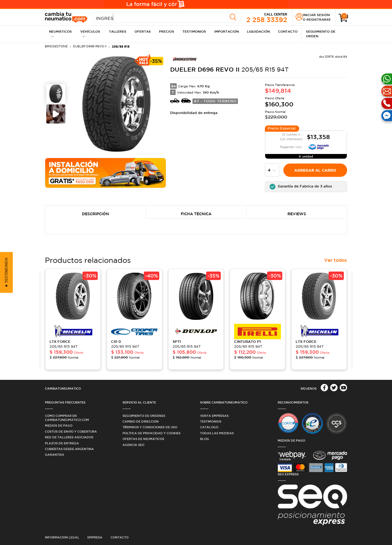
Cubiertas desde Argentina (69, 449)
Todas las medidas (217, 433)
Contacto (288, 31)
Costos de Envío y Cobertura (71, 431)
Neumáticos (60, 34)
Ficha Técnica (196, 214)
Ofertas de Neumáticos (143, 439)
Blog (205, 439)
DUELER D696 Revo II (90, 46)
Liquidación (258, 31)
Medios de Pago (59, 425)
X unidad (306, 156)
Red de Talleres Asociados (69, 437)
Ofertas (143, 31)
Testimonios (194, 31)
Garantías (54, 455)
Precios (167, 31)
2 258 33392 (267, 17)
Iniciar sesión (316, 15)
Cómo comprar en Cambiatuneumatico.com (67, 418)
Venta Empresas (214, 416)
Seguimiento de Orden (321, 34)
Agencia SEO (133, 445)
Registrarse (319, 19)
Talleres (118, 31)
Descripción (95, 214)
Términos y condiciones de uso (150, 427)
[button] (306, 187)
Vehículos (90, 34)
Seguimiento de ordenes (144, 416)
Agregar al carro (315, 170)
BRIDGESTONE (56, 46)
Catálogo (209, 427)
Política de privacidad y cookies (151, 433)
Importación (226, 31)
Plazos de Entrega (62, 443)
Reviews (297, 214)
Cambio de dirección (141, 421)
